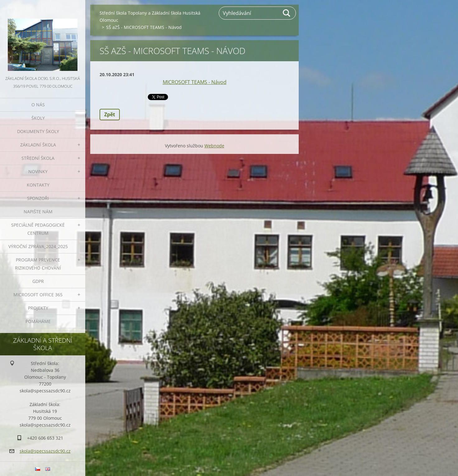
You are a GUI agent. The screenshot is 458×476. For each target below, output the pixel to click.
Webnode (214, 146)
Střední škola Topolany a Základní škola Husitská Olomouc (150, 16)
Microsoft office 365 (38, 295)
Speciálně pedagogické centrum (38, 229)
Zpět (110, 114)
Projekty (38, 308)
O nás (38, 105)
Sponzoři (38, 198)
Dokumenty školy (38, 131)
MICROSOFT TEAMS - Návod (195, 82)
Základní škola (38, 145)
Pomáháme (38, 321)
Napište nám (38, 212)
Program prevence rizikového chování (38, 264)
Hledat (287, 13)
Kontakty (38, 185)
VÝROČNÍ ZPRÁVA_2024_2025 (38, 246)
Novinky (38, 171)
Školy (38, 118)
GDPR (38, 281)
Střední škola (38, 158)
